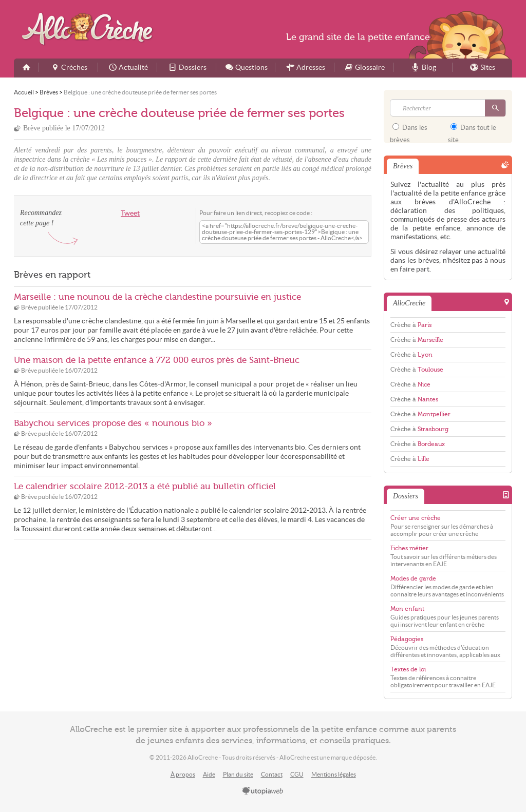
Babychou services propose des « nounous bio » (113, 423)
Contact (272, 774)
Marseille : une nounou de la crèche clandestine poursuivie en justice (157, 297)
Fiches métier (409, 548)
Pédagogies (407, 639)
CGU (297, 774)
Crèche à (411, 325)
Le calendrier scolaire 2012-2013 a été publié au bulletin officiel (145, 486)
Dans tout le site (472, 131)
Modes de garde (413, 578)
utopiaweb (263, 791)
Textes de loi (408, 669)
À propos (183, 774)
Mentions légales (334, 774)
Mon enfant (407, 609)
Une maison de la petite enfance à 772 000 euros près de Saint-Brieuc (157, 360)
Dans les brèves (409, 131)
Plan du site (238, 774)
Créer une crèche (416, 518)
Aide (209, 774)
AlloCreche (90, 29)
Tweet (130, 213)
